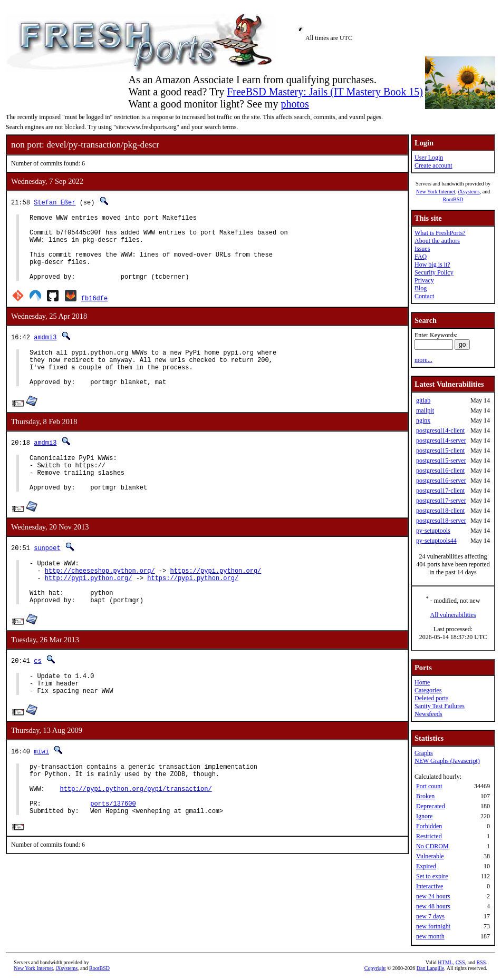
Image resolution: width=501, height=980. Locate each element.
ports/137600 (113, 857)
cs (37, 700)
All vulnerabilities (453, 615)
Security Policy (434, 272)
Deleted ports (431, 698)
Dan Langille (430, 968)
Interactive (430, 886)
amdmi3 (45, 351)
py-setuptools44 (436, 541)
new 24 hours (433, 896)
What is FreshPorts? (440, 233)
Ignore (424, 816)
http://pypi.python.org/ (89, 612)
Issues (422, 249)
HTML (445, 962)
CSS (460, 962)
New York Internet (436, 192)
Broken (425, 796)
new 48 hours (433, 906)
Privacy (424, 280)
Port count (429, 786)
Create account (433, 165)
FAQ (421, 257)
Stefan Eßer (55, 202)
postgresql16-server (441, 481)
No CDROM (432, 846)
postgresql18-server (441, 521)
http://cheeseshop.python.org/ (100, 604)
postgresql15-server (441, 460)
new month (430, 936)
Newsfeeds (428, 714)
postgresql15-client (440, 450)
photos (295, 104)
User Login (429, 158)
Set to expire (432, 876)
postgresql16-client (440, 471)
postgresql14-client (440, 430)
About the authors (437, 241)
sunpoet (47, 578)
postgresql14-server (441, 440)
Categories (428, 690)
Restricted (429, 836)
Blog (421, 288)
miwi (41, 795)
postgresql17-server (441, 501)
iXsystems (469, 192)
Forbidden (429, 826)
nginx (423, 420)
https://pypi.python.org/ (215, 604)
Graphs (424, 753)
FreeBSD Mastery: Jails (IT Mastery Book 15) (325, 92)
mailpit (425, 410)
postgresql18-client (440, 511)
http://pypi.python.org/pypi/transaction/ (136, 839)
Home (422, 682)
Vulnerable (430, 856)
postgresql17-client (440, 491)
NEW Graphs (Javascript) (447, 761)
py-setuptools (433, 531)
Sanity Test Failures (440, 706)
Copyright (375, 968)
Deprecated (431, 806)
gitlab (423, 400)
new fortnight (433, 926)
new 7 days (430, 916)
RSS (481, 962)
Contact (424, 296)
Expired (426, 866)
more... (423, 360)
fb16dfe (94, 312)
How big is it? (432, 264)
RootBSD (453, 199)
